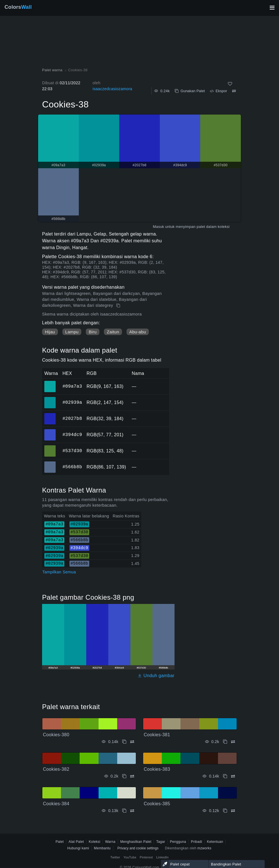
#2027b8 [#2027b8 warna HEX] (50, 415)
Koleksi (94, 842)
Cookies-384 (56, 804)
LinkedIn (162, 857)
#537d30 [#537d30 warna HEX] (50, 447)
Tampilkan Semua (59, 572)
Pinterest (146, 857)
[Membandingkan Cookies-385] (233, 811)
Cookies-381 (157, 735)
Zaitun (113, 332)
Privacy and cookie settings (138, 848)
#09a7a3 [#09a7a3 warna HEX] (50, 383)
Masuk (158, 227)
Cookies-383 (157, 769)
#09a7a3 (72, 386)
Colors (18, 7)
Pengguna (178, 842)
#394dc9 (72, 435)
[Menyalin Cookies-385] (225, 811)
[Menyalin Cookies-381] (225, 742)
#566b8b (72, 467)
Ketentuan (215, 842)
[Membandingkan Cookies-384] (132, 811)
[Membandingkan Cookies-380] (132, 742)
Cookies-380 (56, 735)
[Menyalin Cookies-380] (124, 742)
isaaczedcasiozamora (113, 89)
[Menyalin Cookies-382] (124, 776)
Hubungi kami (78, 848)
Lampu (72, 332)
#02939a (72, 402)
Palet (60, 842)
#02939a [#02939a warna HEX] (50, 399)
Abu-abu (138, 332)
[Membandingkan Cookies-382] (132, 776)
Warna (110, 842)
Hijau (50, 332)
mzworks (204, 848)
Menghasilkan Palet (136, 842)
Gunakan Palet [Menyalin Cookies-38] (190, 91)
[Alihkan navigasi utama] (272, 8)
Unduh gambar (156, 676)
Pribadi (197, 842)
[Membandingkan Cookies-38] (234, 91)
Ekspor (218, 91)
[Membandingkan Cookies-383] (233, 776)
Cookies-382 (56, 769)
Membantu (102, 848)
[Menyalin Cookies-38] (119, 306)
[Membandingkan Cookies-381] (233, 742)
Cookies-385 (157, 804)
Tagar (161, 842)
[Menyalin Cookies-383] (225, 776)
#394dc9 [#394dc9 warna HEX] (50, 431)
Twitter (115, 857)
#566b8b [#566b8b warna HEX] (50, 463)
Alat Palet (76, 842)
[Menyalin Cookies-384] (124, 811)
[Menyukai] (230, 84)
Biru (93, 332)
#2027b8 (72, 418)
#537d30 (72, 451)
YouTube (130, 857)
